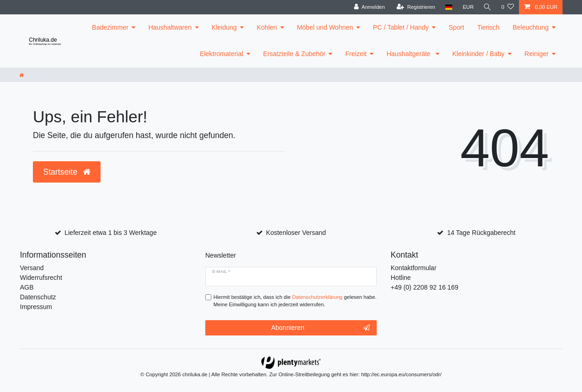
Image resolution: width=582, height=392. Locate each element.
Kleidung (225, 27)
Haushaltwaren (170, 27)
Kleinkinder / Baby (478, 54)
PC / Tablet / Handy (401, 27)
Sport (456, 27)
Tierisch (489, 27)
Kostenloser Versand (296, 233)
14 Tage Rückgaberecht (481, 233)
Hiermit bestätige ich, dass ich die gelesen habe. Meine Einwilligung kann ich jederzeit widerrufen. (295, 301)
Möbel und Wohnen (325, 27)
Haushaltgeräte (409, 54)
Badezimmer (111, 27)
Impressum (36, 307)
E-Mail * (221, 272)
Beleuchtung (531, 27)
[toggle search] (487, 7)
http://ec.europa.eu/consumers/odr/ (401, 374)
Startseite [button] (67, 172)
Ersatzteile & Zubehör (294, 54)
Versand (32, 268)
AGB (27, 287)
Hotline (401, 278)
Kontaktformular (414, 268)
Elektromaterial (221, 54)
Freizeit (356, 54)
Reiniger (537, 54)
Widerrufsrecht (41, 278)
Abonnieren (320, 328)
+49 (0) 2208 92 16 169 (424, 287)
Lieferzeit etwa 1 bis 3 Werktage (111, 233)
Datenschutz (38, 297)
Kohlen (267, 27)
